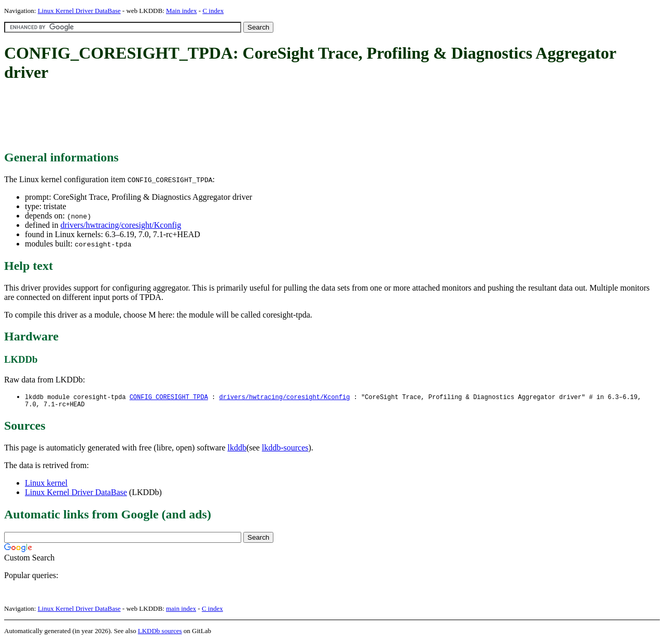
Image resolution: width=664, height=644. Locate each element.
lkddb (237, 450)
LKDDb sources (160, 633)
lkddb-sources (285, 450)
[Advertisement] (193, 117)
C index (213, 11)
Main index (182, 11)
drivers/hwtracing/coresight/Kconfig (121, 225)
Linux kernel (46, 485)
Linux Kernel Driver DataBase (79, 11)
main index (181, 611)
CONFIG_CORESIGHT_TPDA (169, 397)
